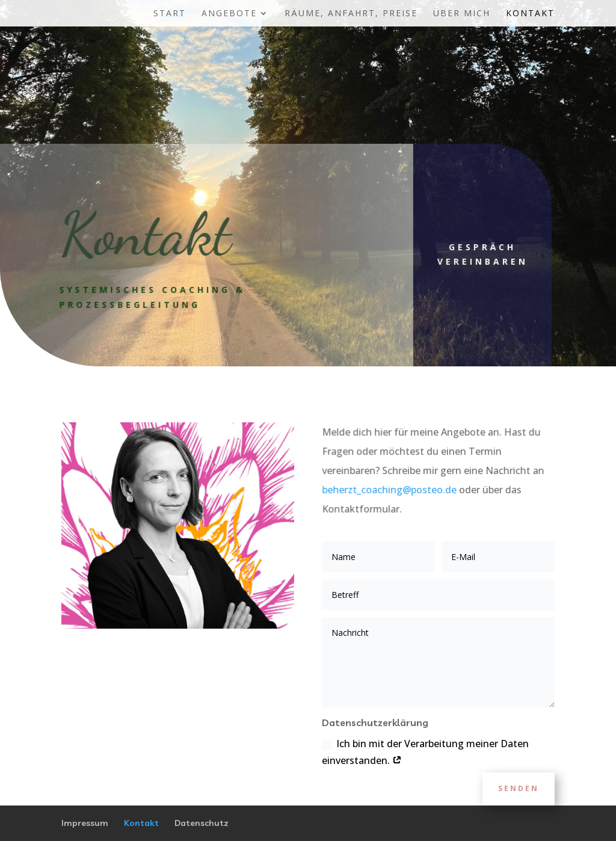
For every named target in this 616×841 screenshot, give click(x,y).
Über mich (462, 14)
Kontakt (530, 14)
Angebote (229, 14)
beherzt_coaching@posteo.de (390, 490)
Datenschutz (202, 823)
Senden (519, 788)
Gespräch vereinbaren (470, 254)
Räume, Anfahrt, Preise (351, 14)
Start (170, 14)
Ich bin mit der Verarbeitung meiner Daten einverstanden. (425, 752)
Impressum (85, 823)
